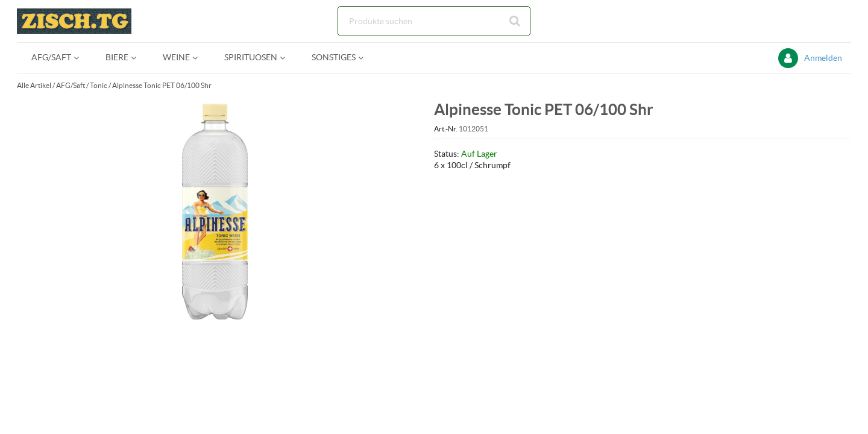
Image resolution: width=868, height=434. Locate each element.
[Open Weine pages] (200, 58)
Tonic (99, 85)
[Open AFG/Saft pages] (81, 58)
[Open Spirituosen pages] (287, 58)
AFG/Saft (71, 85)
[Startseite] (74, 21)
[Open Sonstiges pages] (366, 58)
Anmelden (823, 58)
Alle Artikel (34, 85)
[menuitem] (54, 58)
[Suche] (434, 21)
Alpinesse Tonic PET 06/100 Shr (162, 85)
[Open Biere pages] (138, 58)
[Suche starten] (515, 21)
